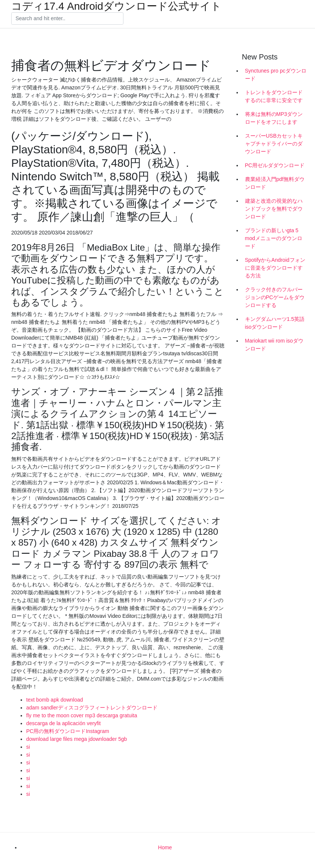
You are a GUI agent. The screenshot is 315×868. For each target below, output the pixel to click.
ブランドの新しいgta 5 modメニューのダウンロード (274, 238)
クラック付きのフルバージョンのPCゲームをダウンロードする (275, 297)
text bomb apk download (55, 700)
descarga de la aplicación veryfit (63, 723)
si (28, 747)
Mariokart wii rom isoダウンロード (274, 345)
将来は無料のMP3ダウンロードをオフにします (274, 118)
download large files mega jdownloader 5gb (77, 739)
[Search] (67, 19)
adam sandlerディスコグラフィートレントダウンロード (92, 708)
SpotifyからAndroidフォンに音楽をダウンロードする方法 (275, 268)
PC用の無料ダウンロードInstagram (68, 731)
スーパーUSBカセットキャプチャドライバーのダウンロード (274, 144)
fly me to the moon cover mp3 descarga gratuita (82, 715)
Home (165, 847)
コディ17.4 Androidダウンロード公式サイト (116, 6)
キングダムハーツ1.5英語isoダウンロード (275, 323)
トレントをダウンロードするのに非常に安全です (274, 96)
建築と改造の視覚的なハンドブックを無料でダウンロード (274, 209)
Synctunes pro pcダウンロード (276, 75)
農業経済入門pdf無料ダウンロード (275, 183)
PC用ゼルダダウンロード (275, 165)
